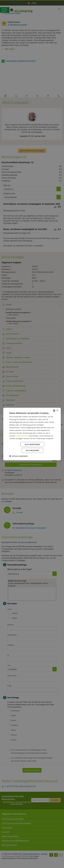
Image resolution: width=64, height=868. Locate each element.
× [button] (57, 410)
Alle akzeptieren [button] (32, 444)
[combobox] (54, 411)
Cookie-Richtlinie (22, 436)
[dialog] (32, 434)
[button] (18, 456)
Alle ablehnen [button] (32, 450)
